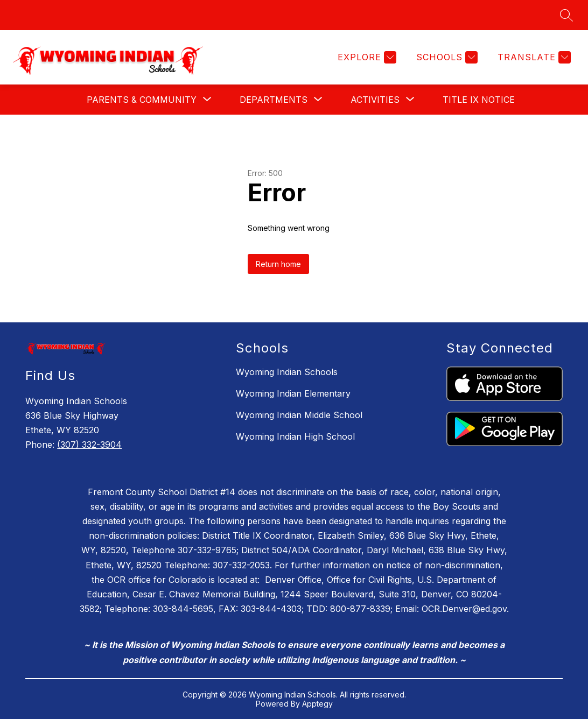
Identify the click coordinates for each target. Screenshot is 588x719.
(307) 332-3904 (89, 445)
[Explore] (366, 57)
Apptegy (317, 704)
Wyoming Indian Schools (287, 372)
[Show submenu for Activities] (375, 100)
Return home (278, 264)
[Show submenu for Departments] (274, 100)
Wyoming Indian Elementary (293, 393)
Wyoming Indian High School (295, 436)
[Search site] (566, 15)
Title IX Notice (479, 100)
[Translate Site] (533, 57)
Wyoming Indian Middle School (299, 415)
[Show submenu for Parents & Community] (142, 100)
